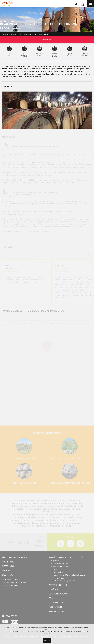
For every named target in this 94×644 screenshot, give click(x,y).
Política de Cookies (57, 603)
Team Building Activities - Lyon (15, 583)
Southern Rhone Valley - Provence (63, 581)
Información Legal (57, 611)
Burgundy (55, 569)
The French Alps (57, 578)
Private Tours (8, 562)
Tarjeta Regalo (56, 607)
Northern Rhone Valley (59, 566)
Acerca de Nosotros (58, 585)
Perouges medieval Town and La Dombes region (68, 575)
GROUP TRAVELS (8, 575)
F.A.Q (51, 598)
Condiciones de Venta (58, 594)
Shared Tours (8, 566)
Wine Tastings (8, 571)
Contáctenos (55, 589)
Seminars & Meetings (12, 585)
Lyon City (55, 561)
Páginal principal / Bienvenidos (15, 557)
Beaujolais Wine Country (60, 563)
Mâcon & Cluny (57, 572)
